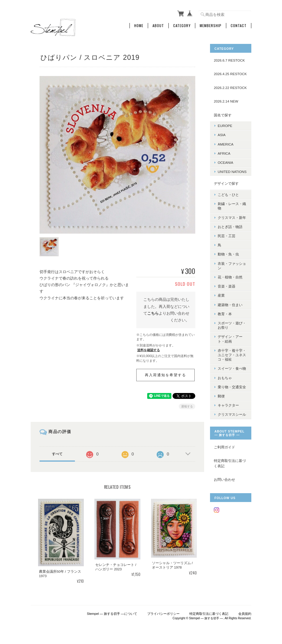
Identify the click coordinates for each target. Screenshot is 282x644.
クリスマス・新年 (232, 218)
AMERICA (226, 144)
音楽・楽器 (227, 286)
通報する (187, 406)
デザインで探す (226, 183)
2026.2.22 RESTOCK (230, 88)
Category (182, 26)
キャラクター (228, 405)
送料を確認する (149, 350)
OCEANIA (226, 162)
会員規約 (245, 614)
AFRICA (224, 153)
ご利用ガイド (224, 447)
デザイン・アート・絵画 (230, 339)
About (158, 26)
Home (139, 26)
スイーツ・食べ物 (232, 368)
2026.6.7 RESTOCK (229, 60)
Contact (239, 26)
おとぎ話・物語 (230, 227)
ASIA (222, 135)
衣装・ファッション (232, 266)
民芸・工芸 (227, 236)
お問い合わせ (224, 479)
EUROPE (225, 126)
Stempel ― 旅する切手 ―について (112, 614)
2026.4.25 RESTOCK (230, 74)
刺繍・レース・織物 (232, 206)
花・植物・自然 (230, 277)
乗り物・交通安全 (232, 387)
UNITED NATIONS (232, 172)
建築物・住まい (230, 305)
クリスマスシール (232, 414)
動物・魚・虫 (228, 254)
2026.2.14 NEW (226, 101)
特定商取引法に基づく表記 (230, 463)
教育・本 (225, 314)
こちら (153, 313)
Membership (211, 26)
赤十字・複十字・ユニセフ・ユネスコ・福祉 (232, 355)
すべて (57, 454)
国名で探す (223, 115)
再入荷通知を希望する (165, 375)
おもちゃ (225, 378)
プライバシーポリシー (163, 614)
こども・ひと (228, 195)
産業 (221, 295)
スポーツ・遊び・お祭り (232, 325)
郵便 (221, 396)
